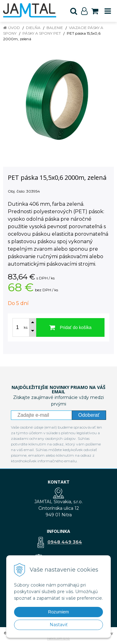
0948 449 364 (65, 542)
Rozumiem (58, 612)
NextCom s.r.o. (58, 638)
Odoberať (89, 415)
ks (26, 327)
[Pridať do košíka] (70, 327)
